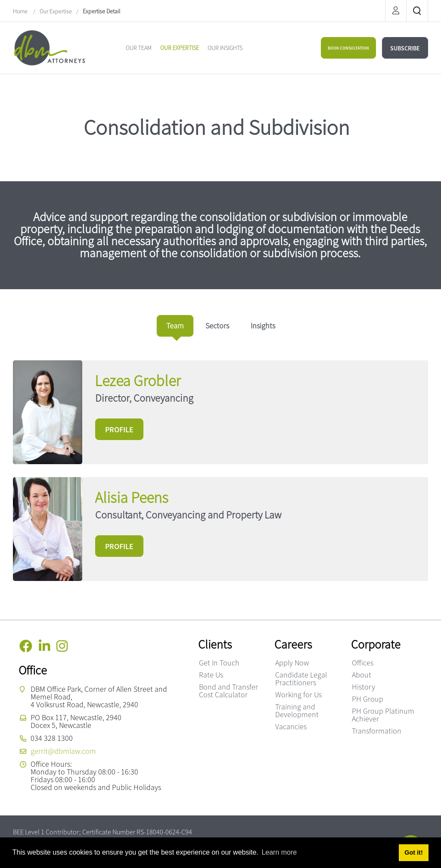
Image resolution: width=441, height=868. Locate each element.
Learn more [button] (279, 852)
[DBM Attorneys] (50, 47)
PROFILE (119, 429)
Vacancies (291, 726)
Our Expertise (56, 11)
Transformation (377, 731)
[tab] (175, 326)
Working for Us (298, 695)
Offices (363, 663)
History (363, 687)
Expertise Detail (101, 11)
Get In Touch (219, 663)
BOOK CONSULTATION (348, 48)
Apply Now (292, 663)
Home (21, 11)
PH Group (368, 699)
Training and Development (297, 710)
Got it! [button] (413, 852)
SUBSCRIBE (405, 48)
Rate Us (211, 675)
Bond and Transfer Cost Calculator (228, 691)
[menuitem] (139, 48)
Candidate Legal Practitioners (301, 679)
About (362, 675)
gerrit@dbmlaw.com (63, 751)
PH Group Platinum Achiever (383, 715)
